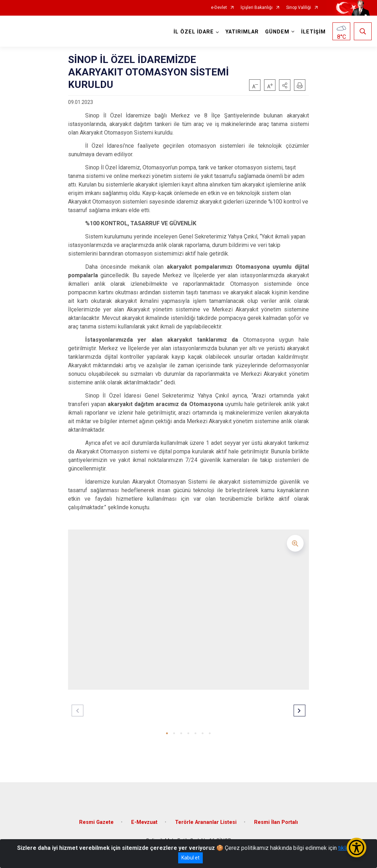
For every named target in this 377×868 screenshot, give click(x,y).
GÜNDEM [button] (277, 32)
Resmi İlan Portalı (276, 822)
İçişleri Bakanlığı (257, 8)
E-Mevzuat (144, 822)
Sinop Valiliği (299, 8)
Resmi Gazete (96, 822)
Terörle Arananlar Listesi (206, 822)
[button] (285, 85)
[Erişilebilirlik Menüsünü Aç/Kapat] (357, 848)
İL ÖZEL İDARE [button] (194, 32)
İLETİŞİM (313, 32)
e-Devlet (219, 8)
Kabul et (190, 858)
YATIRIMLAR (242, 32)
